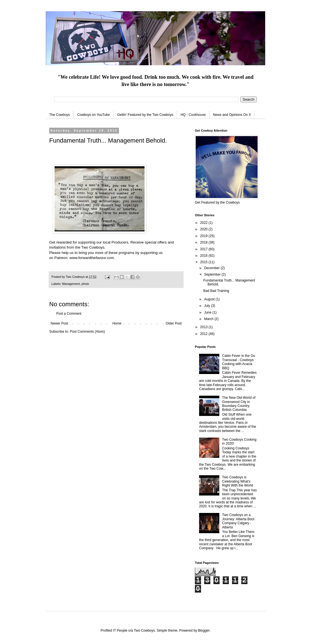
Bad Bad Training (216, 291)
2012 (204, 334)
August (210, 299)
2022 (204, 223)
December (212, 268)
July (208, 306)
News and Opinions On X (232, 115)
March (209, 319)
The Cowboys (59, 115)
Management (71, 284)
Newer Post (59, 323)
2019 (204, 236)
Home (117, 323)
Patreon (61, 258)
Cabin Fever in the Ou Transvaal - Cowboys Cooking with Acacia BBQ (239, 362)
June (208, 312)
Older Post (174, 323)
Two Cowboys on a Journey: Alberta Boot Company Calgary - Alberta (238, 521)
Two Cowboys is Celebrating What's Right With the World (238, 481)
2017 (204, 249)
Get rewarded (60, 242)
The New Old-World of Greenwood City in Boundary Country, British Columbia (239, 404)
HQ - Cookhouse (193, 115)
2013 (204, 327)
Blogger (204, 631)
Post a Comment (69, 314)
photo (85, 284)
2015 (204, 262)
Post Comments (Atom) (87, 332)
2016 (204, 256)
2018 (204, 242)
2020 (204, 229)
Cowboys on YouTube (93, 115)
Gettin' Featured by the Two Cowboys (145, 115)
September (213, 274)
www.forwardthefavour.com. (93, 258)
